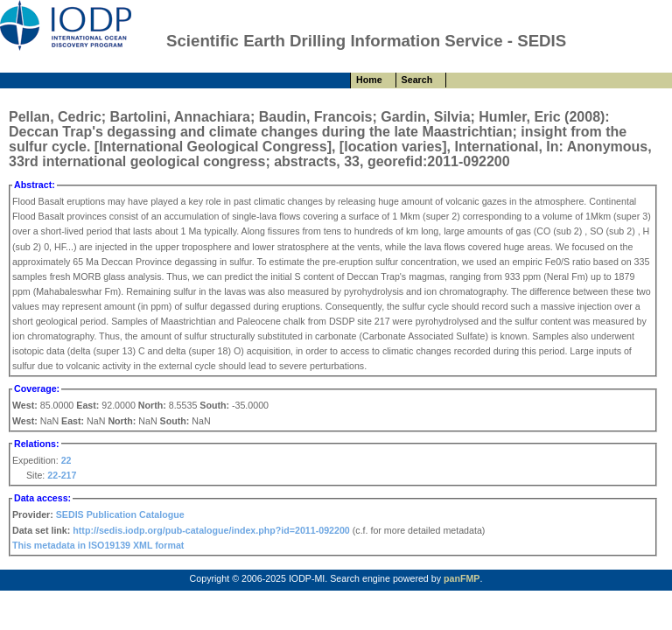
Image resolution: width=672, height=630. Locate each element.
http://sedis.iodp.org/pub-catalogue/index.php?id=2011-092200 (211, 530)
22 (66, 460)
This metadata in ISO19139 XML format (98, 545)
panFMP (462, 578)
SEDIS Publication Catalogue (120, 514)
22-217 (62, 475)
